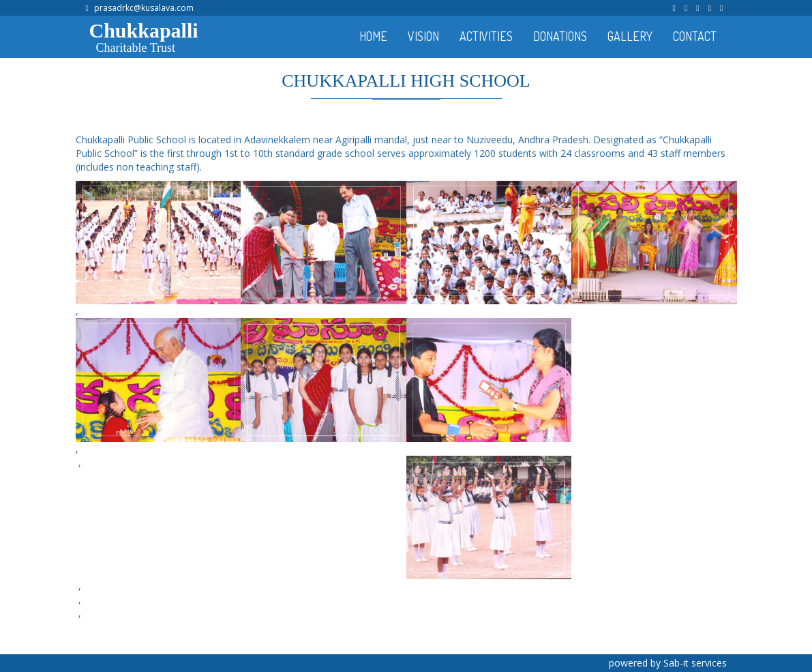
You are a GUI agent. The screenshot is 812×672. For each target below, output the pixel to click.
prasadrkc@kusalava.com (144, 8)
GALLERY (630, 36)
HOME (373, 36)
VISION (423, 36)
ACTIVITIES (486, 36)
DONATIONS (560, 36)
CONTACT (695, 36)
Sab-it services (695, 663)
